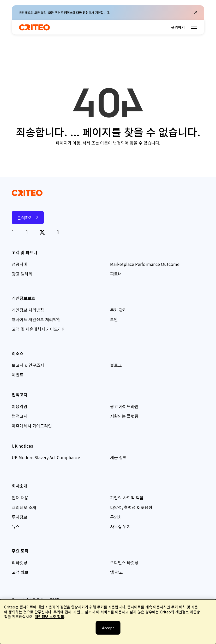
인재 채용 (20, 498)
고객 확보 (20, 572)
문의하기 (178, 27)
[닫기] (108, 628)
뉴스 (16, 526)
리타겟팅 (20, 562)
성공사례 (20, 264)
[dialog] (108, 622)
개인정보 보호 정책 (49, 617)
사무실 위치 (120, 526)
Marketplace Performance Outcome (145, 264)
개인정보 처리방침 (28, 310)
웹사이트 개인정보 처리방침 (36, 319)
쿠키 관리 (118, 310)
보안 (114, 319)
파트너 (116, 274)
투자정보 (20, 517)
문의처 (116, 517)
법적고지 (20, 416)
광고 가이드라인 (124, 406)
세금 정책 (118, 457)
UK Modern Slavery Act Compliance (46, 457)
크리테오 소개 (24, 507)
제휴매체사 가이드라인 (32, 426)
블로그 (116, 365)
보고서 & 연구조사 (28, 365)
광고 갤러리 (22, 274)
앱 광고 (116, 572)
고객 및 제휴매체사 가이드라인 (39, 329)
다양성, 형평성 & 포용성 (131, 507)
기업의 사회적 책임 (127, 498)
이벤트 (18, 375)
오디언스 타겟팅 (124, 562)
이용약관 (20, 406)
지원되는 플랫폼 (124, 416)
